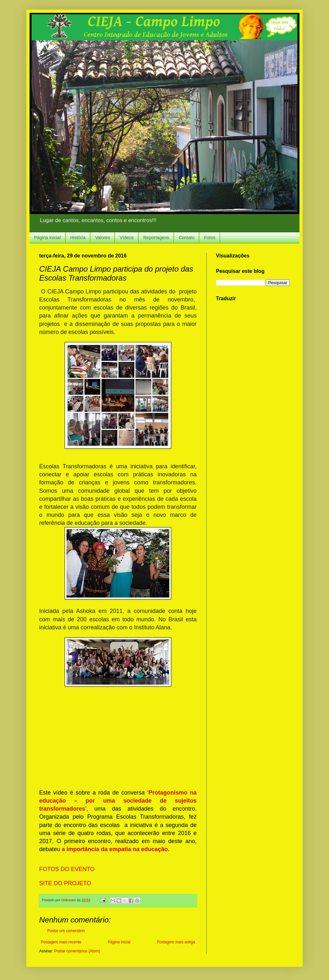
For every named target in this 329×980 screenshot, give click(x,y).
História (78, 238)
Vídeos (127, 238)
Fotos (210, 238)
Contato (187, 238)
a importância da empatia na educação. (116, 849)
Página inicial (47, 238)
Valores (102, 238)
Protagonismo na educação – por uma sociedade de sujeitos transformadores (118, 801)
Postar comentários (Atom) (77, 951)
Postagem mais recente (61, 942)
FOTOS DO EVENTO (68, 869)
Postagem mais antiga (176, 942)
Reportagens (156, 238)
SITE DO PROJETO (66, 883)
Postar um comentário (66, 931)
